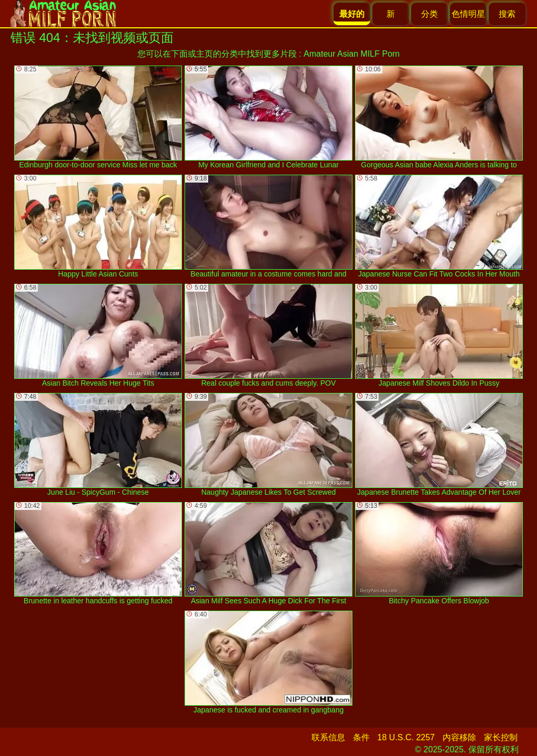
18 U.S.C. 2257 (406, 737)
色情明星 (468, 14)
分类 (429, 14)
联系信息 (328, 737)
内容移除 (459, 737)
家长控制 (501, 737)
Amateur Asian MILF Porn (352, 54)
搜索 (507, 14)
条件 (361, 737)
